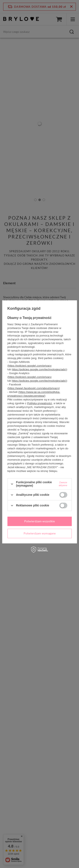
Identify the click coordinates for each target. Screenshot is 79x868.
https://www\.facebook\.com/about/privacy (33, 388)
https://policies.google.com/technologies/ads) (39, 369)
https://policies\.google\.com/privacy (30, 366)
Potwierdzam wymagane (40, 533)
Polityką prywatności (40, 403)
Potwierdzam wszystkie (39, 521)
